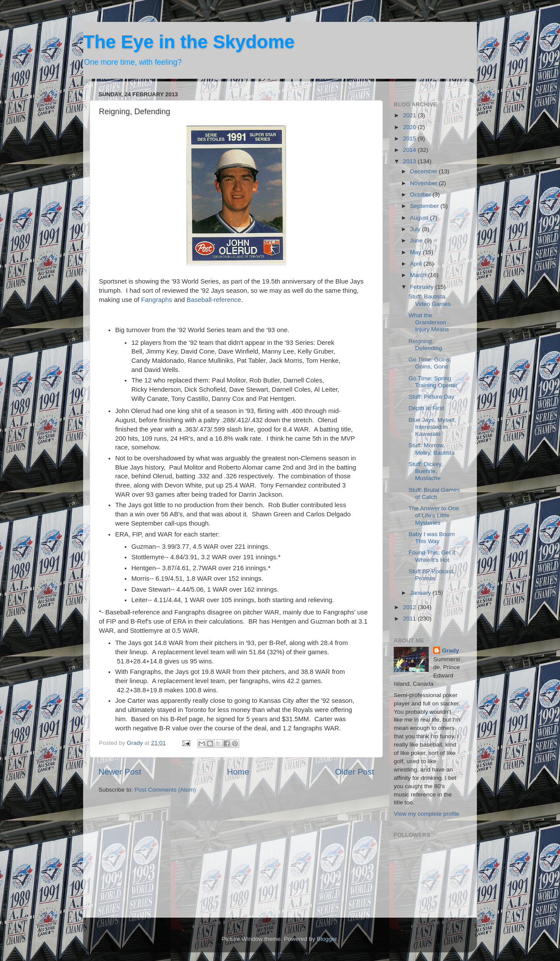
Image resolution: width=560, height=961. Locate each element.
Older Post (355, 772)
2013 (410, 161)
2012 (410, 607)
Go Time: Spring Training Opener (433, 382)
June (417, 240)
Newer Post (120, 772)
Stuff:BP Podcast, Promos (432, 575)
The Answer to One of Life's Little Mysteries (434, 515)
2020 (410, 127)
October (421, 195)
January (421, 593)
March (419, 275)
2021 (410, 115)
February (423, 287)
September (425, 206)
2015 (410, 139)
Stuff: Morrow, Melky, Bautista (432, 449)
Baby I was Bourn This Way (432, 538)
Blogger (327, 939)
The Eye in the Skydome (189, 42)
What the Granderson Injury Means (429, 322)
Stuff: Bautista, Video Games (430, 300)
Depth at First (426, 408)
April (417, 264)
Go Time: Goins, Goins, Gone (430, 363)
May (416, 252)
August (420, 218)
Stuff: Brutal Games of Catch (434, 493)
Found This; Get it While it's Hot (432, 556)
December (424, 171)
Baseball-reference (214, 300)
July (416, 229)
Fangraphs (157, 300)
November (424, 183)
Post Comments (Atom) (165, 790)
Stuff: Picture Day (432, 397)
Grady (450, 651)
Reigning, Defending (425, 345)
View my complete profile (427, 814)
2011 (410, 619)
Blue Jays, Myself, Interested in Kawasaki (432, 427)
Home (238, 772)
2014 (410, 150)
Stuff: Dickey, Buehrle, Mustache (426, 471)
